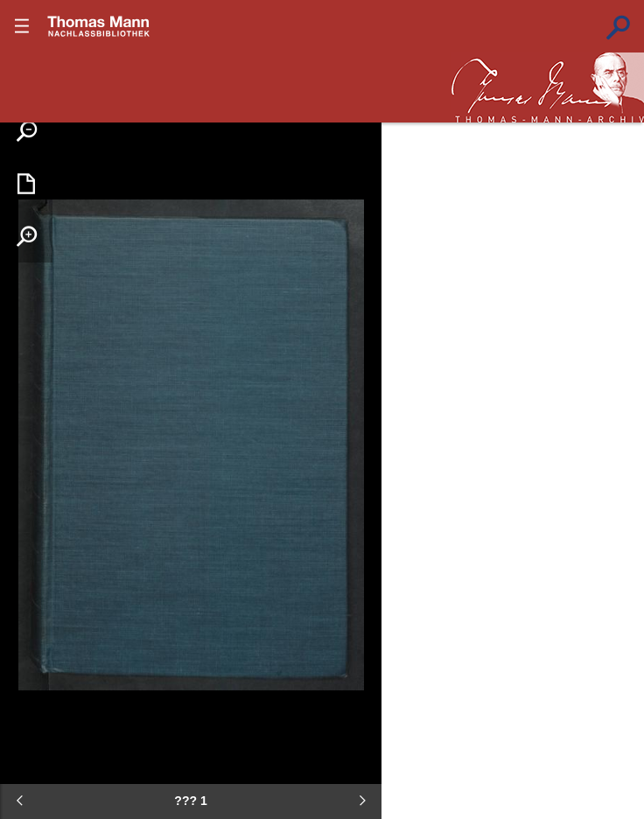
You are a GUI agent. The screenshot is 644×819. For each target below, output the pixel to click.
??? (99, 26)
